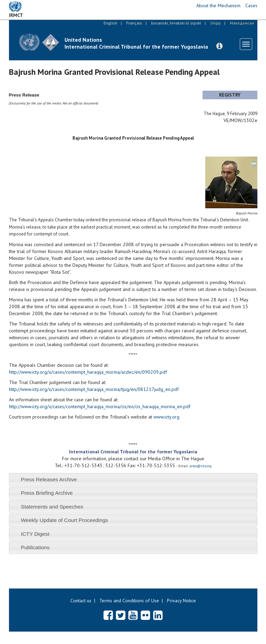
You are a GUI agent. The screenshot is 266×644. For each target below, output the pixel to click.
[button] (219, 46)
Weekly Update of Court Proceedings (64, 520)
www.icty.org (166, 417)
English (110, 23)
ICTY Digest (35, 534)
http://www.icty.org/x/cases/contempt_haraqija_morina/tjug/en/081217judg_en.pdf (94, 389)
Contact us (81, 601)
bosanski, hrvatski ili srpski (176, 23)
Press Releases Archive (49, 479)
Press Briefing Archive (47, 493)
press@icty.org (200, 466)
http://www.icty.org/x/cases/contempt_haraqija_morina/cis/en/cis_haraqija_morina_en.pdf (100, 406)
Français (134, 23)
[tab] (133, 479)
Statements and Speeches (52, 507)
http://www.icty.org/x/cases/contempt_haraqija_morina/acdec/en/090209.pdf (88, 372)
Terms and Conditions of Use (129, 601)
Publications (35, 547)
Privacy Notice (181, 601)
